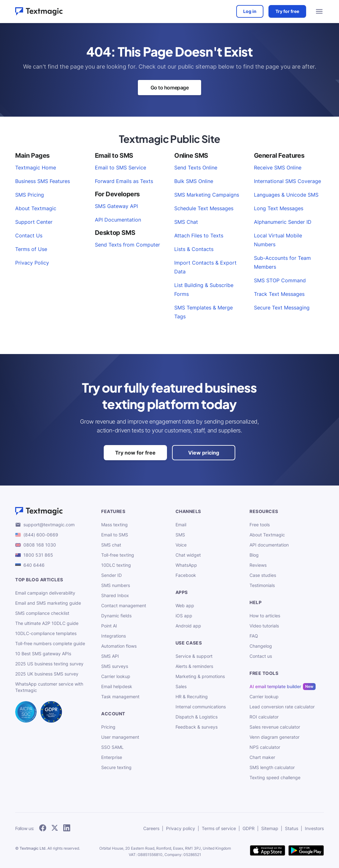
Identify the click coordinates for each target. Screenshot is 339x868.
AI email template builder (275, 687)
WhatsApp (186, 565)
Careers (151, 828)
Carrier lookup (116, 676)
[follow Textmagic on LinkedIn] (67, 828)
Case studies (263, 575)
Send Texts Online (196, 168)
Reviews (258, 565)
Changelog (261, 646)
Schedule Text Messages (204, 208)
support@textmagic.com (49, 525)
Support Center (34, 222)
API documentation (269, 545)
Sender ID (111, 575)
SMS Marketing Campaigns (207, 195)
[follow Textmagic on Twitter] (55, 828)
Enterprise (112, 757)
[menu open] (319, 11)
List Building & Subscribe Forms (204, 290)
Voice (181, 545)
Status (292, 828)
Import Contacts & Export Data (205, 267)
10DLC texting (116, 565)
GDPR (249, 828)
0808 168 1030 (40, 545)
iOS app (184, 616)
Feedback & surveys (197, 727)
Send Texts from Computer (127, 245)
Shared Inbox (115, 595)
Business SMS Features (43, 181)
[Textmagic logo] (54, 511)
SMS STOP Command (280, 280)
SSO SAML (112, 747)
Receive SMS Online (278, 168)
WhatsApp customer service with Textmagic (49, 687)
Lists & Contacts (194, 249)
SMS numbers (116, 585)
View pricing (204, 453)
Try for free (287, 11)
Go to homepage (169, 88)
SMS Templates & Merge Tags (203, 312)
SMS (180, 535)
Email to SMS (115, 535)
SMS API (110, 656)
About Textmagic (36, 208)
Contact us (261, 656)
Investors (314, 828)
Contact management (124, 605)
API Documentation (118, 220)
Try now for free (135, 453)
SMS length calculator (272, 767)
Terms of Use (31, 249)
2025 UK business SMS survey (47, 674)
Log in (250, 11)
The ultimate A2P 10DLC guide (47, 623)
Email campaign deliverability (45, 593)
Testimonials (262, 585)
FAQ (254, 636)
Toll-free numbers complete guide (50, 643)
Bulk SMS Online (194, 181)
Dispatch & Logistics (197, 717)
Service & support (194, 656)
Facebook (186, 575)
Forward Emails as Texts (124, 181)
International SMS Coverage (287, 181)
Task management (120, 697)
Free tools (260, 525)
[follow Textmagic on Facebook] (43, 828)
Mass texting (114, 525)
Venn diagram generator (274, 737)
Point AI (109, 626)
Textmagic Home (36, 168)
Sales (181, 686)
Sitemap (270, 828)
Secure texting (116, 767)
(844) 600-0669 (41, 535)
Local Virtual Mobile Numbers (278, 240)
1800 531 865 (38, 555)
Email (181, 525)
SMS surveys (115, 666)
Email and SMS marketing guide (48, 603)
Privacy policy (181, 828)
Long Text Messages (279, 208)
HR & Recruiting (192, 697)
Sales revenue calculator (275, 727)
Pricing (108, 727)
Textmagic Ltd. (33, 848)
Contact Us (29, 235)
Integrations (114, 636)
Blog (254, 555)
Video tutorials (264, 626)
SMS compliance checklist (42, 613)
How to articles (265, 616)
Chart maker (262, 757)
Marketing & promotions (200, 676)
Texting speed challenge (275, 777)
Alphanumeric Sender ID (283, 222)
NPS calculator (265, 747)
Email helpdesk (117, 686)
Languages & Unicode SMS (286, 195)
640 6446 (34, 565)
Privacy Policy (32, 263)
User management (120, 737)
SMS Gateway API (116, 206)
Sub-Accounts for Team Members (282, 262)
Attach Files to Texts (199, 235)
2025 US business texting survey (49, 664)
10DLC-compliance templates (46, 633)
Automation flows (119, 646)
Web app (185, 605)
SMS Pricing (30, 195)
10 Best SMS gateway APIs (43, 654)
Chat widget (188, 555)
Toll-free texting (118, 555)
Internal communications (201, 707)
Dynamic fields (116, 616)
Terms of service (219, 828)
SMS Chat (186, 222)
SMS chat (111, 545)
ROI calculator (264, 717)
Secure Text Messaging (282, 308)
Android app (188, 626)
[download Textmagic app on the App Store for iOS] (268, 851)
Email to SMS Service (120, 168)
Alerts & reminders (194, 666)
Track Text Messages (279, 294)
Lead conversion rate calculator (282, 707)
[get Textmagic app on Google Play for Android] (306, 851)
